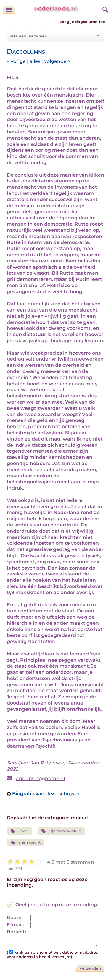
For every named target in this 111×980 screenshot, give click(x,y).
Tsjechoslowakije (61, 831)
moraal (79, 818)
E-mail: (15, 925)
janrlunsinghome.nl (40, 778)
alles (35, 61)
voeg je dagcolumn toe (82, 22)
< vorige (16, 61)
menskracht (25, 843)
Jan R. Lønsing (48, 763)
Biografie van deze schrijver (43, 794)
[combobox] (52, 36)
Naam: (15, 918)
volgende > (57, 61)
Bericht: (16, 932)
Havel (19, 831)
